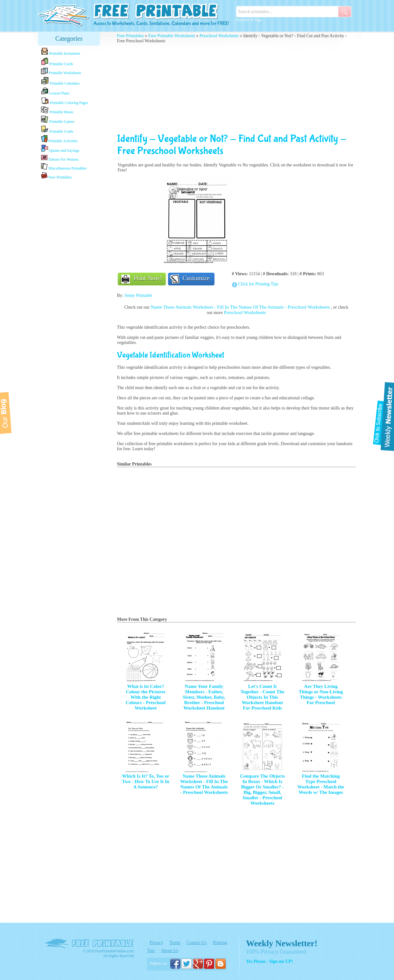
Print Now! (148, 278)
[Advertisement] (69, 281)
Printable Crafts (57, 129)
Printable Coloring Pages (65, 101)
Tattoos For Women (60, 158)
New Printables (56, 176)
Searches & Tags (249, 20)
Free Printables (130, 36)
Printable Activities (59, 139)
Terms (175, 943)
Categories (69, 38)
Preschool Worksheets (219, 36)
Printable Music (57, 110)
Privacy (156, 943)
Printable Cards (57, 62)
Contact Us (197, 943)
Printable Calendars (60, 81)
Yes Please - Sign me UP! (269, 961)
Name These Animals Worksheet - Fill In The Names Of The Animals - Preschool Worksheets (241, 307)
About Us (170, 951)
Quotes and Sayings (60, 149)
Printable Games (58, 120)
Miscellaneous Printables (64, 167)
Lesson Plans (55, 91)
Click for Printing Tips (258, 284)
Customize (196, 278)
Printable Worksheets (61, 71)
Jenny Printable (138, 295)
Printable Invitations (61, 52)
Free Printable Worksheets (172, 36)
